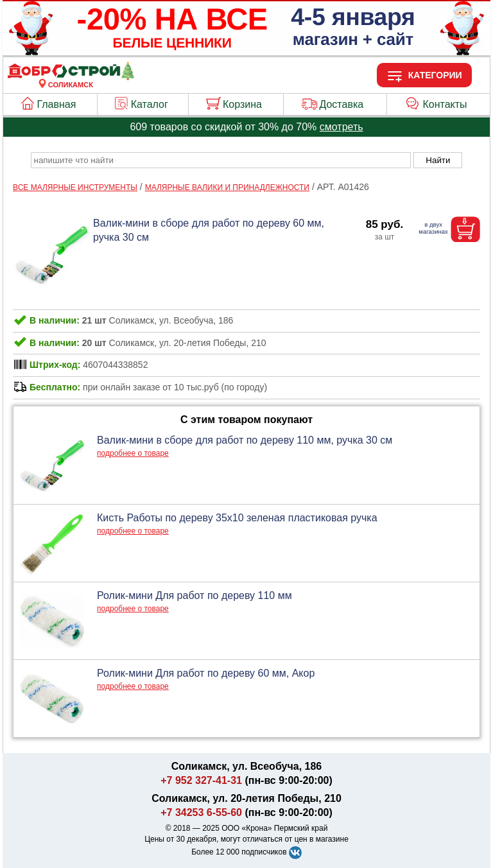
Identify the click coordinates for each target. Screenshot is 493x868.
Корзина (242, 104)
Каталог (150, 104)
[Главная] (71, 77)
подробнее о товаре (133, 453)
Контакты (445, 104)
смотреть (342, 127)
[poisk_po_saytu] (221, 160)
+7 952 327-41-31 (201, 780)
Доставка (341, 104)
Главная (57, 104)
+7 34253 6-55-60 (201, 812)
